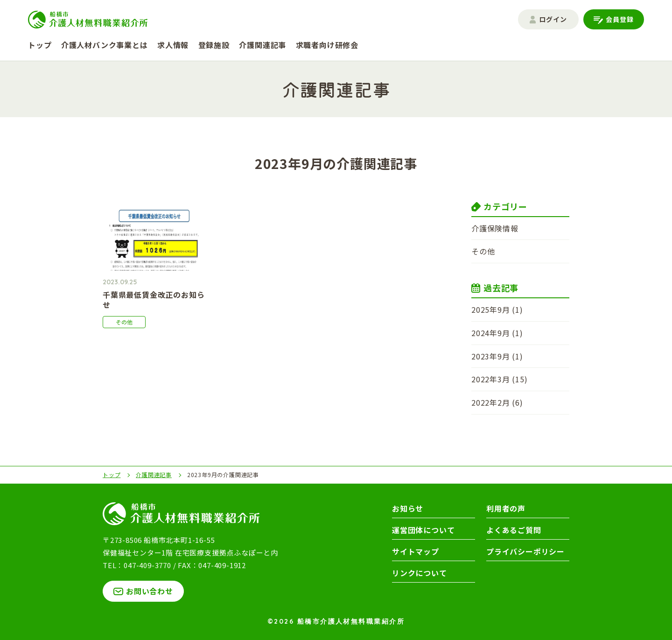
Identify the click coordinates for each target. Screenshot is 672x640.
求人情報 (173, 45)
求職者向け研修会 (327, 45)
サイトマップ (416, 551)
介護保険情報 (495, 228)
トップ (40, 45)
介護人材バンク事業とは (105, 45)
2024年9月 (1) (497, 333)
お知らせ (408, 508)
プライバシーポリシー (525, 551)
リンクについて (420, 573)
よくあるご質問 (514, 530)
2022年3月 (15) (500, 379)
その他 (483, 251)
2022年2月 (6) (497, 402)
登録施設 (214, 45)
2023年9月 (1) (497, 356)
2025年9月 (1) (497, 309)
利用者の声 (506, 508)
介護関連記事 (262, 45)
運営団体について (423, 530)
